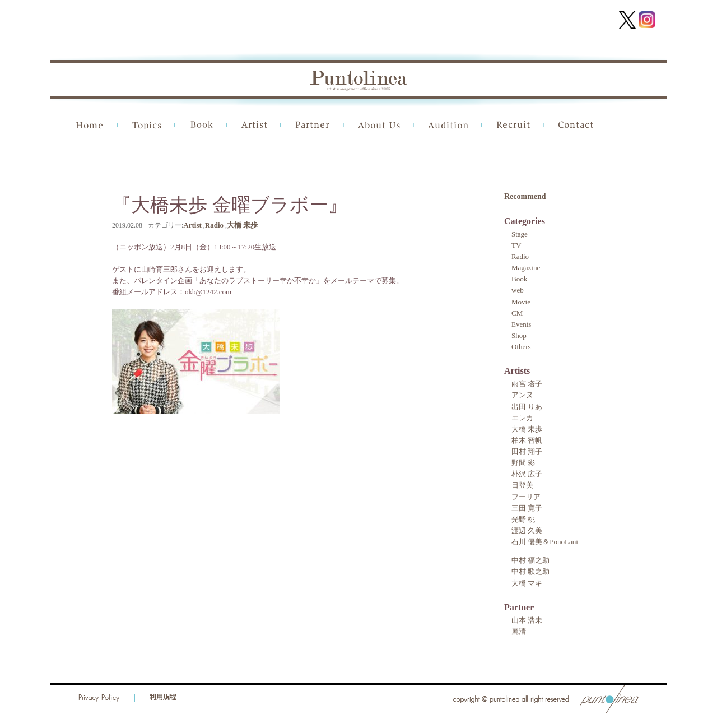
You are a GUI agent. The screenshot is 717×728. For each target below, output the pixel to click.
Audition (448, 125)
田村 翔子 (527, 451)
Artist (254, 125)
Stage (520, 234)
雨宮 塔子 (527, 384)
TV (516, 245)
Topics (147, 125)
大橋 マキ (527, 583)
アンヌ (522, 395)
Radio (214, 225)
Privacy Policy (99, 698)
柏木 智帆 (527, 440)
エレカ (522, 418)
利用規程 (163, 698)
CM (517, 313)
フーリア (526, 497)
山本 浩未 (527, 620)
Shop (519, 335)
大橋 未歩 (242, 225)
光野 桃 (523, 519)
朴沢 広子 (527, 474)
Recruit (513, 125)
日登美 (522, 485)
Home (90, 125)
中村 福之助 (530, 560)
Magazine (526, 268)
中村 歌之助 (530, 571)
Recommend (525, 196)
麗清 (519, 631)
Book (201, 125)
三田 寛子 (527, 508)
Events (521, 324)
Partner (313, 125)
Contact (576, 125)
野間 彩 (523, 463)
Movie (521, 302)
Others (521, 347)
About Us (379, 125)
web (518, 290)
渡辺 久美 (527, 530)
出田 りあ (527, 407)
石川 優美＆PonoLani (545, 542)
